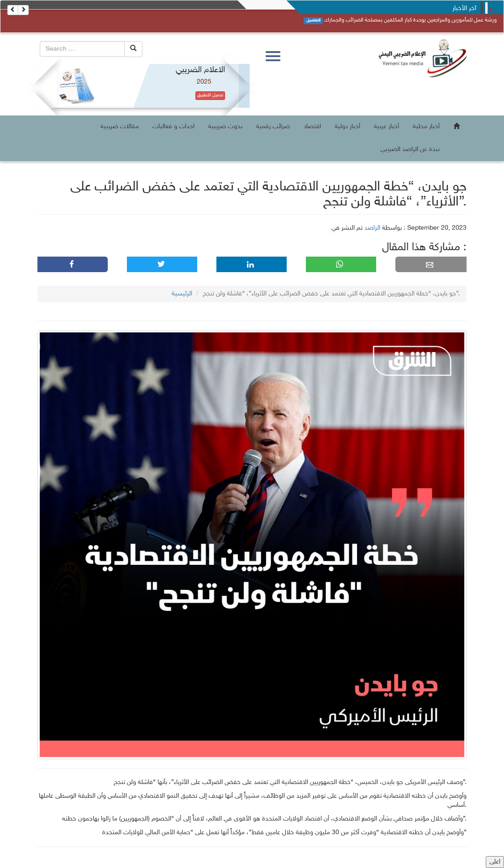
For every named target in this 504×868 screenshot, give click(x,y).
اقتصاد (312, 127)
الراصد (372, 228)
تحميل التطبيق (210, 95)
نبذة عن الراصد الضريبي (410, 150)
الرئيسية (182, 294)
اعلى (495, 862)
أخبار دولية (347, 127)
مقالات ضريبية (120, 127)
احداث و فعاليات (173, 127)
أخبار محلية (426, 127)
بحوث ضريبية (225, 127)
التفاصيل (313, 21)
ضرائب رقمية (273, 127)
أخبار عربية (386, 127)
